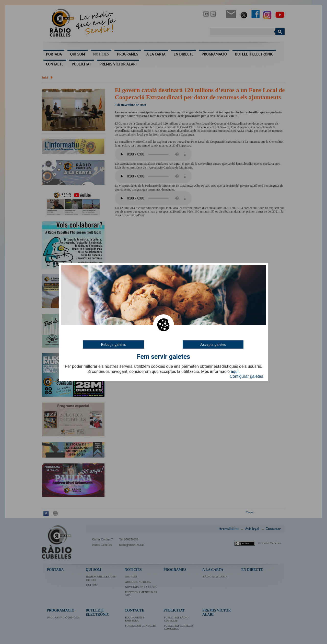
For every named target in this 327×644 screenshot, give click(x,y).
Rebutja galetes (113, 344)
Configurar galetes (246, 376)
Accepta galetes (213, 344)
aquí (235, 372)
